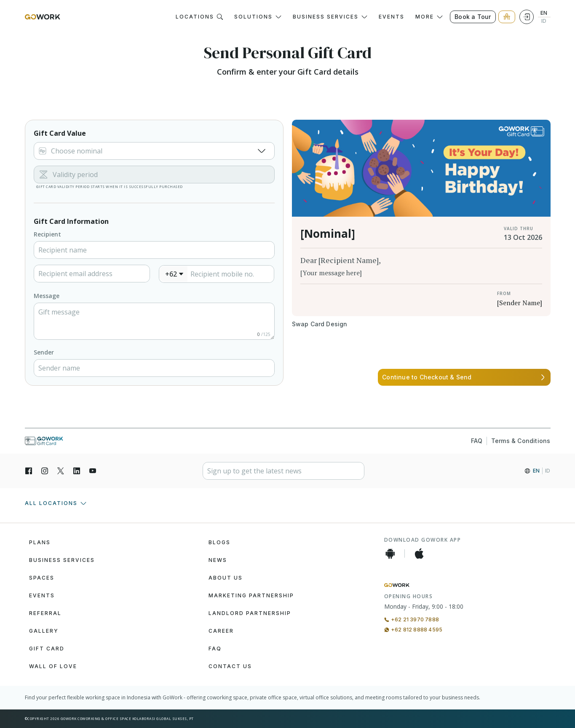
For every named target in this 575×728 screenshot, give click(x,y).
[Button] (320, 324)
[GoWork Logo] (43, 17)
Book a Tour (473, 17)
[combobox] (174, 274)
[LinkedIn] (77, 471)
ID (544, 21)
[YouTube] (93, 471)
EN (544, 13)
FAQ (477, 441)
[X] (61, 471)
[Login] (527, 17)
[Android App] (390, 553)
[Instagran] (45, 471)
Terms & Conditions (521, 441)
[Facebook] (29, 471)
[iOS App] (419, 553)
